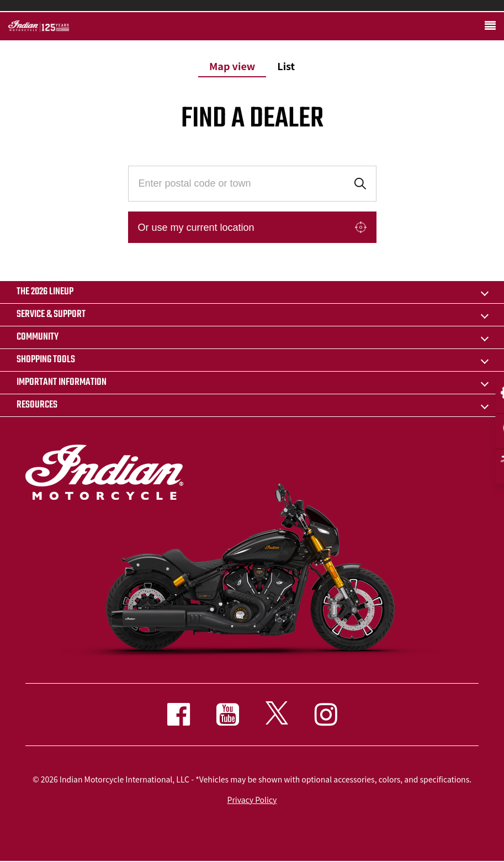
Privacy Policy (252, 800)
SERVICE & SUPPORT (51, 314)
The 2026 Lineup (45, 292)
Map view (232, 66)
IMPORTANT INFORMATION (62, 382)
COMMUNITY (38, 337)
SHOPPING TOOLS (46, 360)
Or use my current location (196, 228)
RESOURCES (37, 405)
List (286, 66)
